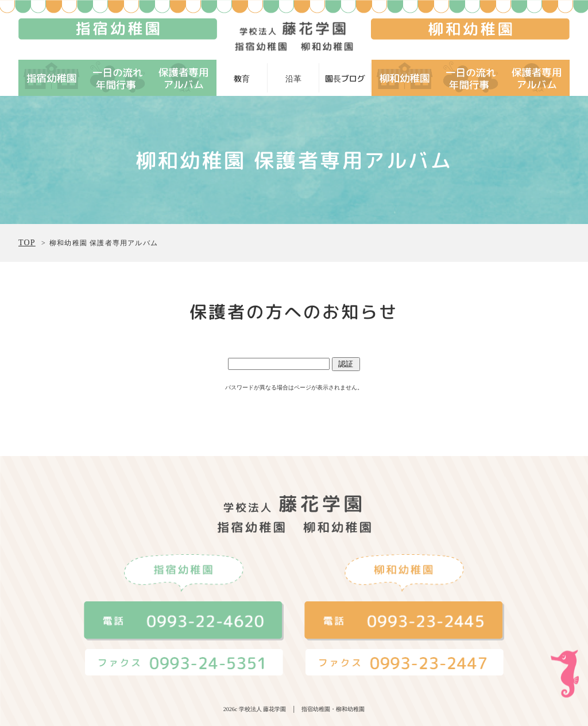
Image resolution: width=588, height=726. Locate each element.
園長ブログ (345, 78)
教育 (242, 78)
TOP (27, 243)
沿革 (293, 78)
